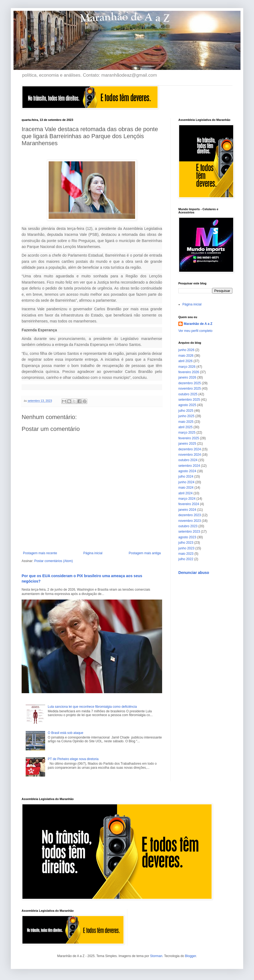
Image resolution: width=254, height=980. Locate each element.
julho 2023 (186, 543)
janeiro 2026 (187, 377)
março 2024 (187, 499)
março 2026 (187, 367)
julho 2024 (186, 477)
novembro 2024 (190, 455)
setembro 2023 (189, 532)
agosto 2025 (187, 405)
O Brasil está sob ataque (66, 733)
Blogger (191, 956)
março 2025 (187, 433)
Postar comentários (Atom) (54, 561)
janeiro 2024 (187, 510)
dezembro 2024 (190, 449)
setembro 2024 (189, 466)
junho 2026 (186, 350)
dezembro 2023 (190, 515)
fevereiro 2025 (189, 438)
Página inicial (93, 553)
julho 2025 (186, 411)
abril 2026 (186, 361)
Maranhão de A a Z (198, 324)
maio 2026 (186, 356)
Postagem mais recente (40, 553)
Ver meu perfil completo (195, 331)
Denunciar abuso (194, 573)
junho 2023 (186, 548)
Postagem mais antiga (145, 553)
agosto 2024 (187, 471)
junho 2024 (186, 482)
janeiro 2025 (187, 444)
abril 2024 (186, 493)
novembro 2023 (190, 521)
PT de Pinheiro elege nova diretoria (73, 759)
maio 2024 (186, 488)
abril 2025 (186, 427)
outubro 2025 (188, 394)
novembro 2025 (190, 389)
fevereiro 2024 (189, 504)
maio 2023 (186, 554)
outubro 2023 (188, 526)
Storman (156, 956)
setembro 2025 (189, 400)
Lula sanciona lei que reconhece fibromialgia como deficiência (92, 707)
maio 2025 (186, 422)
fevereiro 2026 (189, 372)
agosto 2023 (187, 537)
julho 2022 (186, 559)
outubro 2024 (188, 460)
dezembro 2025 (190, 383)
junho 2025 (186, 416)
